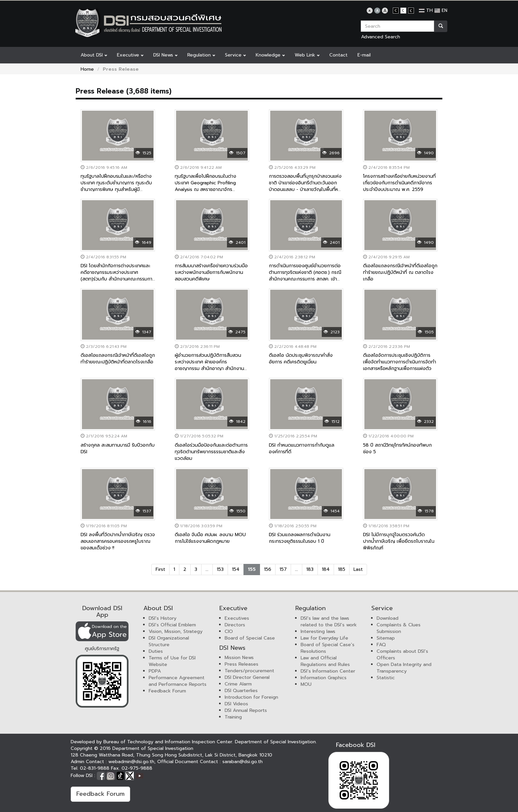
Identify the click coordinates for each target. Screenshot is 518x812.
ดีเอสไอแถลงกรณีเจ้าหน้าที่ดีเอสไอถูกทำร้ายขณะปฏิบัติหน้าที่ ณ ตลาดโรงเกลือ (400, 272)
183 (310, 569)
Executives (237, 618)
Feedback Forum (167, 691)
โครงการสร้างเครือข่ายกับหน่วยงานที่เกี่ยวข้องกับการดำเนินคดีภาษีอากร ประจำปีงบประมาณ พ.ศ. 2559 (399, 183)
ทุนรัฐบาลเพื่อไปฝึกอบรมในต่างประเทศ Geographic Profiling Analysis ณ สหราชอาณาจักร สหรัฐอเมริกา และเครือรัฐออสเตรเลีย (211, 186)
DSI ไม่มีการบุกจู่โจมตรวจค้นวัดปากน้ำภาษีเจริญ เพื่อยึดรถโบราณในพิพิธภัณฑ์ (399, 541)
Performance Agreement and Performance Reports (178, 681)
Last (358, 569)
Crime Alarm (238, 684)
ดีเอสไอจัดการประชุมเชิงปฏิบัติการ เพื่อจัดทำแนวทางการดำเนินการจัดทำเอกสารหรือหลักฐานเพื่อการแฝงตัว (400, 362)
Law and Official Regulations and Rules (325, 661)
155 (252, 569)
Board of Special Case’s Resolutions (328, 648)
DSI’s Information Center (328, 671)
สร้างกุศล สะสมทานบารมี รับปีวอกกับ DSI (118, 448)
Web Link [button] (307, 55)
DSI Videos (236, 704)
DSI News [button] (165, 55)
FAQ (381, 645)
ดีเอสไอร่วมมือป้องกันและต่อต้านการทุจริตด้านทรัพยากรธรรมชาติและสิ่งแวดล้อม (211, 452)
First (160, 569)
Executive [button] (130, 55)
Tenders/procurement (249, 671)
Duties (156, 651)
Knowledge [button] (270, 55)
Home (87, 69)
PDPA (155, 671)
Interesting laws (318, 631)
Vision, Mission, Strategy (176, 631)
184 (326, 569)
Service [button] (235, 55)
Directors (235, 625)
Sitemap (386, 638)
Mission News (239, 658)
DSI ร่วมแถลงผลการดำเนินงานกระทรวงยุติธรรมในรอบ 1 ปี (300, 538)
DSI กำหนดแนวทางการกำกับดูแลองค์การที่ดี (302, 448)
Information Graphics (324, 678)
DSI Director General (247, 677)
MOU (306, 684)
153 (220, 569)
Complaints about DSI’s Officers (402, 655)
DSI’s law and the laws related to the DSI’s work (329, 622)
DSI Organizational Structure (169, 641)
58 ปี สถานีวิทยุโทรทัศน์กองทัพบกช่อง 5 (397, 448)
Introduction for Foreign (251, 697)
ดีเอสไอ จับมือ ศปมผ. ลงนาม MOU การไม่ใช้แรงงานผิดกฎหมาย (210, 538)
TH (426, 10)
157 (283, 569)
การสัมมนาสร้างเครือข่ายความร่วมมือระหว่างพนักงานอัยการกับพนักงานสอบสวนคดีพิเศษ (211, 272)
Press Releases (241, 664)
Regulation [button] (201, 55)
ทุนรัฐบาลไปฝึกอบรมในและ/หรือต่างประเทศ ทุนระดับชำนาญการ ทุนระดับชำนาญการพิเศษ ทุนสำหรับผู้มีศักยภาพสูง (116, 186)
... (207, 569)
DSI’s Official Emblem (172, 625)
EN (441, 10)
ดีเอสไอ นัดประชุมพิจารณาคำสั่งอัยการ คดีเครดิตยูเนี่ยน (301, 359)
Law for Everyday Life (324, 638)
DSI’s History (163, 618)
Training (233, 717)
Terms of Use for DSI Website (172, 661)
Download (388, 618)
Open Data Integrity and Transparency (404, 668)
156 (268, 569)
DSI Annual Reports (246, 710)
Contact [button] (338, 55)
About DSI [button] (94, 55)
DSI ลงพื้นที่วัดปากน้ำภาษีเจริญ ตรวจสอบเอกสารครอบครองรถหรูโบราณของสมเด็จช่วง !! (118, 541)
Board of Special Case (250, 638)
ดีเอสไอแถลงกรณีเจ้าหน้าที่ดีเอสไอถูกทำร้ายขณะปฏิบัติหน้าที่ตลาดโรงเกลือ (118, 359)
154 (236, 569)
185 (342, 569)
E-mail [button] (364, 55)
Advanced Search (381, 37)
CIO (229, 631)
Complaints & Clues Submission (399, 628)
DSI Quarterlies (241, 691)
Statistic (386, 678)
